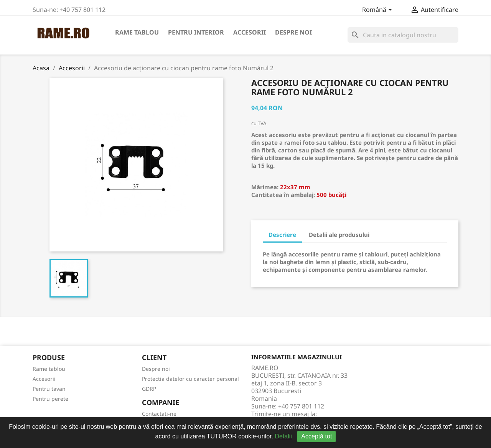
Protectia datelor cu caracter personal (190, 379)
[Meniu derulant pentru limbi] (378, 10)
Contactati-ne (159, 414)
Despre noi (293, 32)
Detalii (283, 436)
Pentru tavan (49, 389)
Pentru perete (50, 399)
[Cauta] (403, 35)
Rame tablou (137, 32)
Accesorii (250, 32)
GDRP (149, 389)
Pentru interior (196, 32)
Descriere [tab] (282, 235)
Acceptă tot (316, 436)
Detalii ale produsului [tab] (339, 235)
